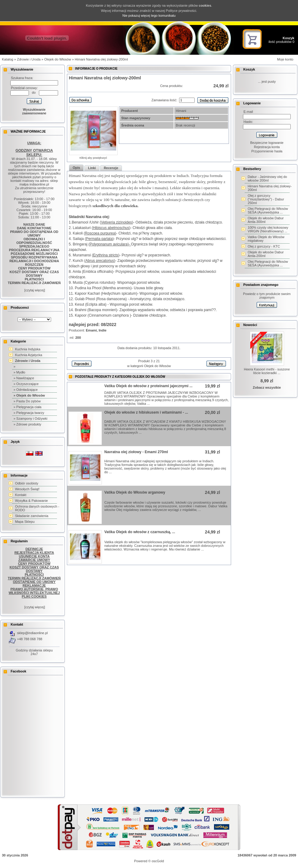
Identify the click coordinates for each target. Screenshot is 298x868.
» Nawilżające (24, 378)
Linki (92, 168)
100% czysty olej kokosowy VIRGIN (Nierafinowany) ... (268, 229)
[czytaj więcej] (34, 290)
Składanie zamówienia (31, 516)
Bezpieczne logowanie (267, 143)
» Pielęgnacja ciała (27, 407)
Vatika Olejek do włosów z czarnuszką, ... (140, 532)
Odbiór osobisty (26, 483)
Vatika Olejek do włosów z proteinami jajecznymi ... (148, 386)
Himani (181, 111)
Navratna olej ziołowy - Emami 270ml (136, 452)
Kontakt (21, 495)
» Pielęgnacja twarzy (29, 413)
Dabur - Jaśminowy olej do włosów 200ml (267, 179)
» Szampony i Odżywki (30, 418)
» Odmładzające (26, 390)
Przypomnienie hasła (267, 151)
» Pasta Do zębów (27, 401)
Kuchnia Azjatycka (28, 355)
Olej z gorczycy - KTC (264, 246)
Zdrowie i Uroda (29, 59)
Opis (76, 168)
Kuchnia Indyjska (28, 349)
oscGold (158, 861)
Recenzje (111, 168)
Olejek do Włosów (58, 59)
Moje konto (285, 59)
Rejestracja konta (267, 147)
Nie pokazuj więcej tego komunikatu (149, 16)
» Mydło (19, 372)
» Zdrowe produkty (27, 424)
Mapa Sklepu (25, 522)
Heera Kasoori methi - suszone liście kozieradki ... (267, 371)
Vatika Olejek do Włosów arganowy (135, 492)
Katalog (7, 59)
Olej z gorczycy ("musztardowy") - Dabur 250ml (266, 199)
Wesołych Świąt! (27, 489)
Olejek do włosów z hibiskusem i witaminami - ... (146, 412)
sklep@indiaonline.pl (32, 633)
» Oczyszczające (26, 384)
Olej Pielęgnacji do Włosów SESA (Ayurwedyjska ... (268, 210)
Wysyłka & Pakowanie (31, 501)
